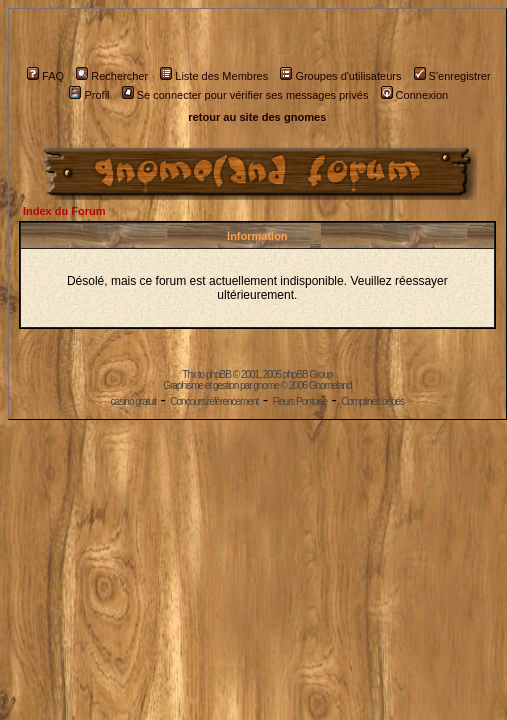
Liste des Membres (214, 76)
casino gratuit (133, 401)
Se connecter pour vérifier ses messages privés (245, 95)
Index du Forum (64, 211)
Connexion (415, 95)
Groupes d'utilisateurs (340, 76)
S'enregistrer (452, 76)
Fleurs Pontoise (300, 401)
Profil (89, 95)
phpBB (218, 374)
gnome (266, 385)
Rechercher (112, 76)
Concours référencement (214, 401)
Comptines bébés (372, 401)
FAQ (45, 76)
